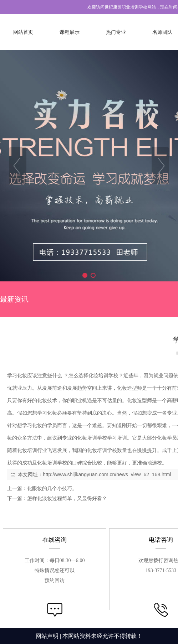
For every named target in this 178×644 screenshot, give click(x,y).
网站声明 (47, 636)
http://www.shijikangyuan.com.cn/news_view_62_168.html (107, 474)
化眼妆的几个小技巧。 (52, 488)
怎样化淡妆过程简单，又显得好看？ (67, 498)
